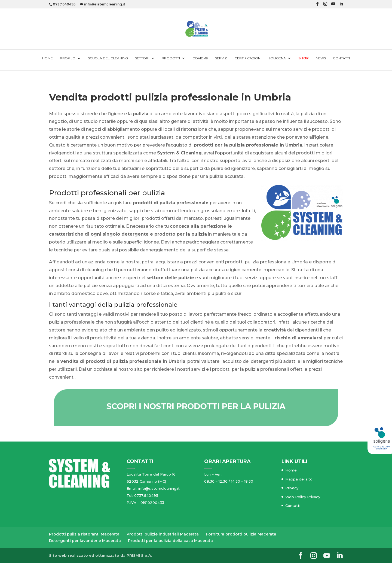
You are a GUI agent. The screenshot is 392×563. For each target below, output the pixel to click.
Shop (304, 58)
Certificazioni (248, 58)
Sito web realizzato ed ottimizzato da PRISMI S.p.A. (101, 555)
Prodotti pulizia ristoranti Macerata (84, 534)
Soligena (277, 58)
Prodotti (171, 58)
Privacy (292, 488)
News (321, 58)
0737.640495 (64, 4)
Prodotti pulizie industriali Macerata (163, 534)
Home (48, 58)
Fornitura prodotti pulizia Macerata (241, 534)
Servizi (221, 58)
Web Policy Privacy (303, 497)
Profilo (68, 58)
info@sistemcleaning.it (159, 488)
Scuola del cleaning (108, 58)
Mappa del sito (299, 479)
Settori (142, 58)
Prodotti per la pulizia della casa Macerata (170, 541)
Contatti (341, 58)
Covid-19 (200, 58)
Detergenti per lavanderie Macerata (85, 541)
